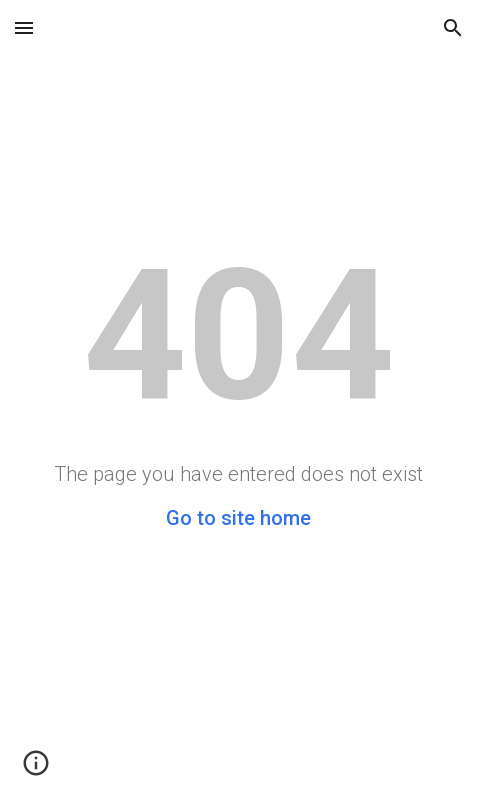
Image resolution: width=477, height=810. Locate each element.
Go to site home (238, 518)
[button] (24, 27)
